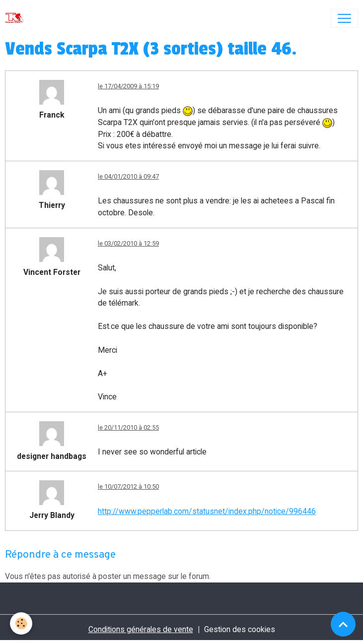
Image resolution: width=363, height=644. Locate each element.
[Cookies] (21, 623)
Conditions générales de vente (141, 629)
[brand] (17, 18)
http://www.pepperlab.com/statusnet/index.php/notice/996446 (207, 511)
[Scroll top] (343, 624)
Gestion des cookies (240, 629)
